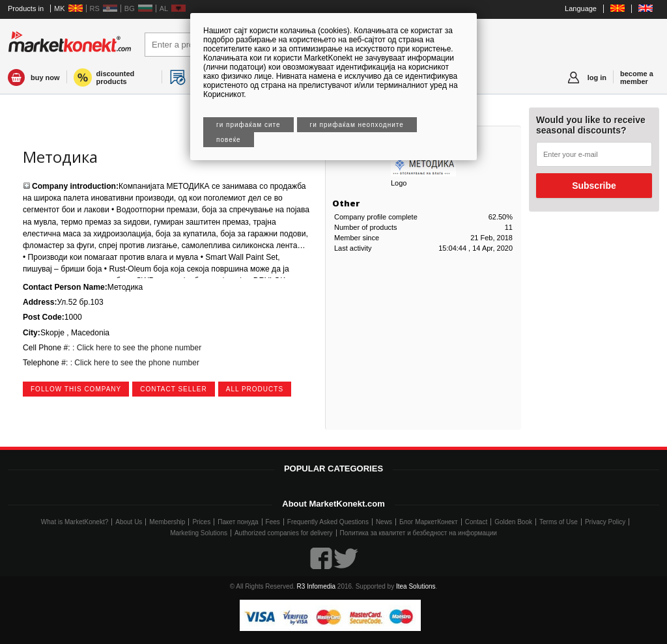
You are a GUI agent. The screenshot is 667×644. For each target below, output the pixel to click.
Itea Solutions (416, 586)
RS (95, 8)
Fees (273, 522)
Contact (476, 522)
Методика (60, 157)
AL (164, 8)
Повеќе (229, 140)
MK (60, 8)
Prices (201, 522)
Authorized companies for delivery (284, 533)
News (384, 522)
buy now (45, 77)
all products (255, 389)
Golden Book (513, 522)
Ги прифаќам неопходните (357, 125)
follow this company (76, 389)
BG (130, 8)
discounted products (116, 77)
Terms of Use (559, 522)
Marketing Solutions (199, 533)
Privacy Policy (605, 522)
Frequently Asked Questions (328, 522)
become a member (637, 77)
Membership (167, 522)
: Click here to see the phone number (136, 348)
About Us (129, 522)
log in (597, 77)
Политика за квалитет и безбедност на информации (419, 533)
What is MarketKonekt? (75, 522)
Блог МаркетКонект (429, 522)
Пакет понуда (238, 522)
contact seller (174, 389)
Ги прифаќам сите (248, 125)
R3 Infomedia (316, 586)
